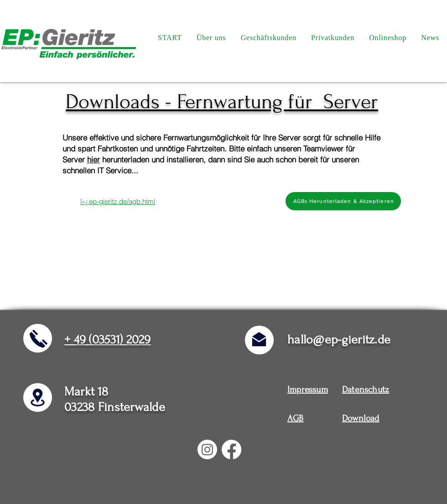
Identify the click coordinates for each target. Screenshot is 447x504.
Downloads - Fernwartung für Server (222, 102)
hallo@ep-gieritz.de (339, 340)
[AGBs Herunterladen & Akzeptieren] (343, 201)
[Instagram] (207, 449)
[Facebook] (231, 449)
